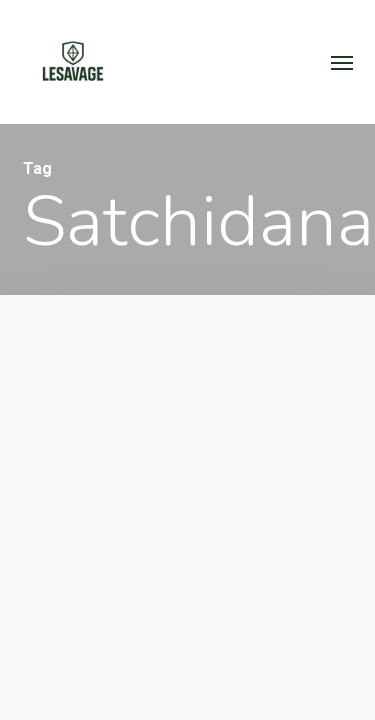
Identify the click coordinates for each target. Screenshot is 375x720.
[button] (342, 62)
